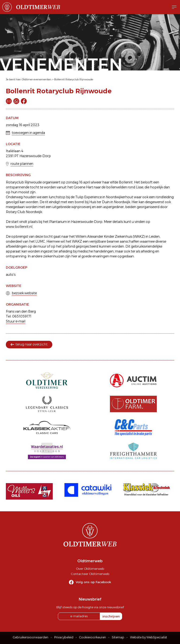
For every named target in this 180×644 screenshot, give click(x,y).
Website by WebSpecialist (149, 637)
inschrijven (111, 616)
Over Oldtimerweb (90, 569)
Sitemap (118, 637)
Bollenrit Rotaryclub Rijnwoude (74, 79)
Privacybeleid (64, 637)
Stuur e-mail (16, 321)
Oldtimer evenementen (37, 79)
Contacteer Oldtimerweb (90, 574)
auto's (11, 275)
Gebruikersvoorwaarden (31, 637)
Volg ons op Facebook (93, 582)
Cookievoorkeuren (93, 637)
